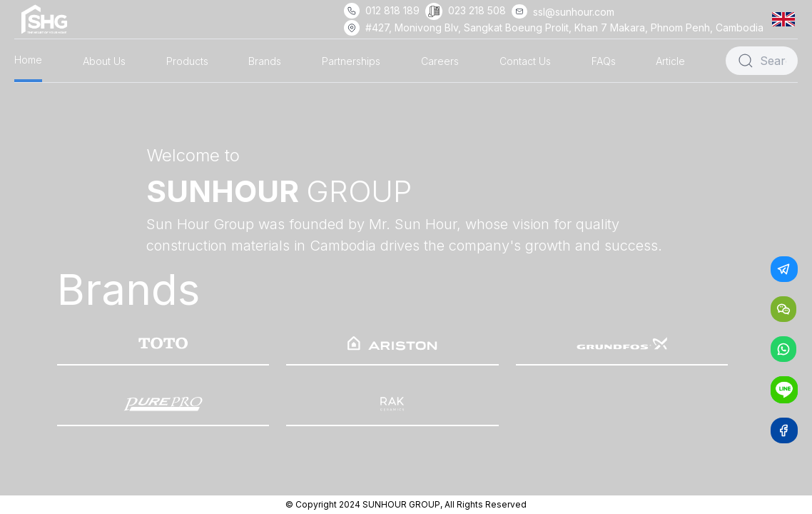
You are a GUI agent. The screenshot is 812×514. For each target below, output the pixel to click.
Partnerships (351, 61)
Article (670, 61)
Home (28, 60)
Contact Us (525, 61)
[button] (786, 19)
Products (187, 61)
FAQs (604, 61)
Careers (440, 61)
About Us (104, 61)
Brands (265, 61)
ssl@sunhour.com (574, 12)
